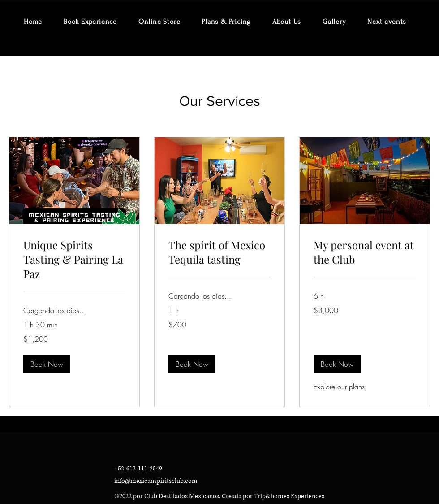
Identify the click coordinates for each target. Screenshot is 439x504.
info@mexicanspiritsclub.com (156, 481)
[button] (47, 364)
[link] (74, 260)
